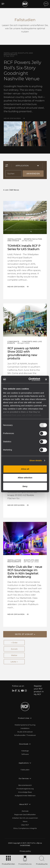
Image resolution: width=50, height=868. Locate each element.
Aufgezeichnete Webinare (25, 796)
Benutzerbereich (25, 785)
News (25, 821)
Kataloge (25, 751)
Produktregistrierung (25, 789)
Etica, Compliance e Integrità (25, 828)
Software (25, 754)
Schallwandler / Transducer (25, 735)
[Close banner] (46, 379)
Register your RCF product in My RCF (39, 690)
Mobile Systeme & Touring (25, 725)
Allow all (25, 469)
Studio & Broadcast (25, 732)
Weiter (14, 655)
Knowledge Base (25, 792)
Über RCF (25, 825)
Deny (25, 486)
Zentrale (25, 811)
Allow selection (25, 478)
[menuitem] (25, 851)
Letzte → (14, 662)
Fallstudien (25, 770)
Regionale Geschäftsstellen (25, 814)
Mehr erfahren (12, 118)
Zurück (14, 649)
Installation (25, 728)
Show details (36, 460)
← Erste (14, 643)
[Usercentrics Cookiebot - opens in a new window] (30, 379)
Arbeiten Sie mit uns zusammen (25, 818)
